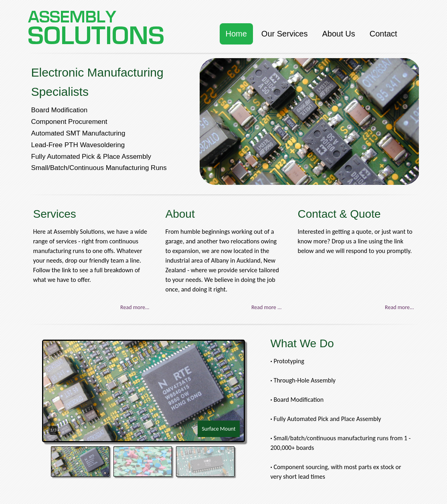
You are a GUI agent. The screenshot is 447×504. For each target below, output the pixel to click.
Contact (383, 34)
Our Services (285, 34)
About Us (338, 34)
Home (236, 34)
